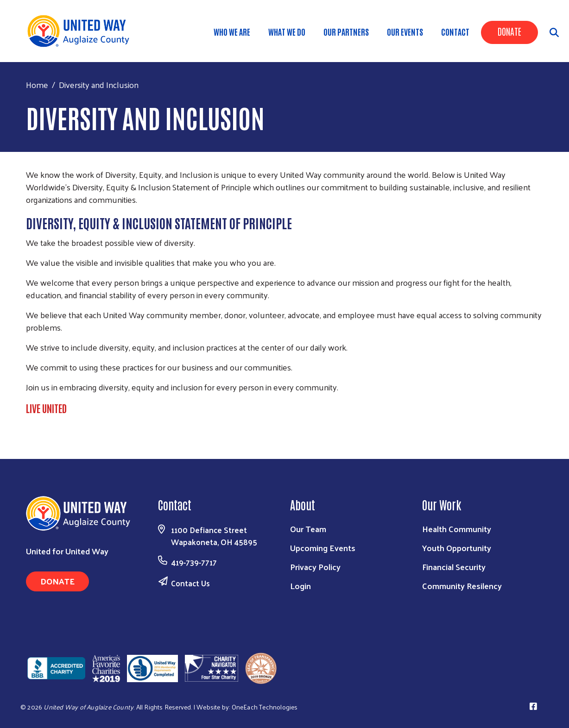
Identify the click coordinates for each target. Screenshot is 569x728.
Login (300, 586)
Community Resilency (462, 586)
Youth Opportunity (457, 548)
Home (37, 85)
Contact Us (190, 583)
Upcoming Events (323, 548)
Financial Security (454, 567)
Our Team (308, 529)
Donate (509, 31)
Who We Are (232, 31)
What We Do (287, 31)
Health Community (457, 529)
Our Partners (346, 31)
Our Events (405, 31)
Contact (455, 31)
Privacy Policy (315, 567)
